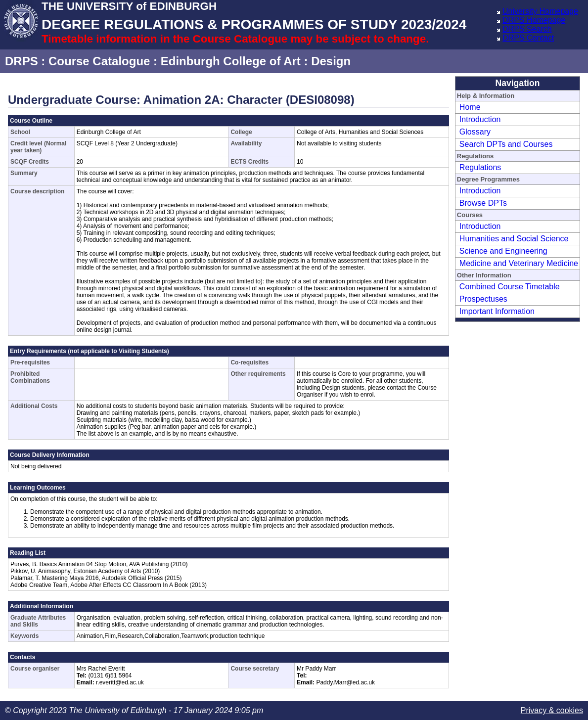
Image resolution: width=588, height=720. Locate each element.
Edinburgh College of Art (231, 61)
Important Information (497, 311)
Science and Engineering (503, 251)
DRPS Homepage (534, 20)
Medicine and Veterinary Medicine (519, 263)
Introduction (480, 119)
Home (470, 107)
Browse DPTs (483, 203)
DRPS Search (527, 29)
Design (331, 61)
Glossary (475, 132)
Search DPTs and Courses (506, 144)
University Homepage (540, 11)
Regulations (480, 167)
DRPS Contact (528, 38)
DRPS (22, 61)
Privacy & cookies (552, 710)
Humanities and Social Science (514, 239)
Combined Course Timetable (510, 287)
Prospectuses (483, 299)
